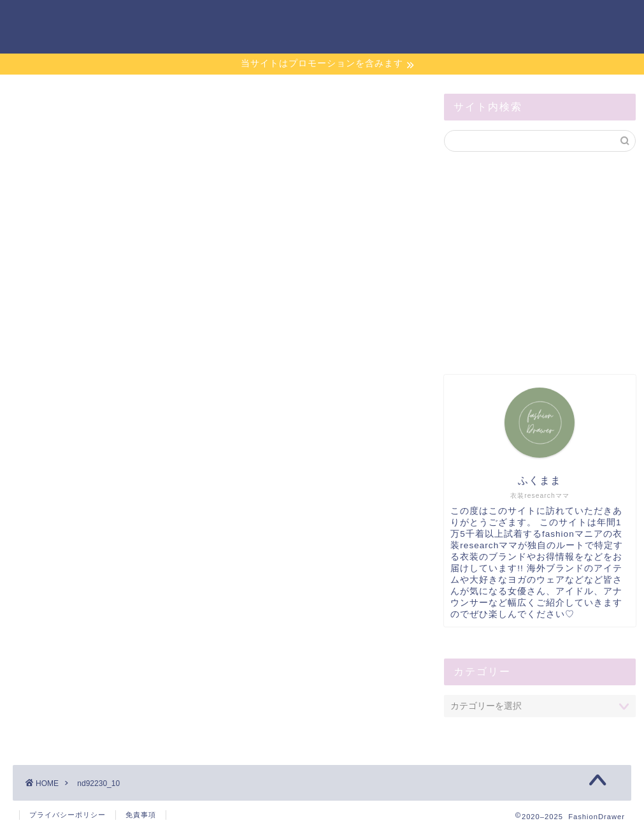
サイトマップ (492, 20)
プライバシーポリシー (68, 815)
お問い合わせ (412, 20)
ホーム (347, 20)
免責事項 (141, 815)
